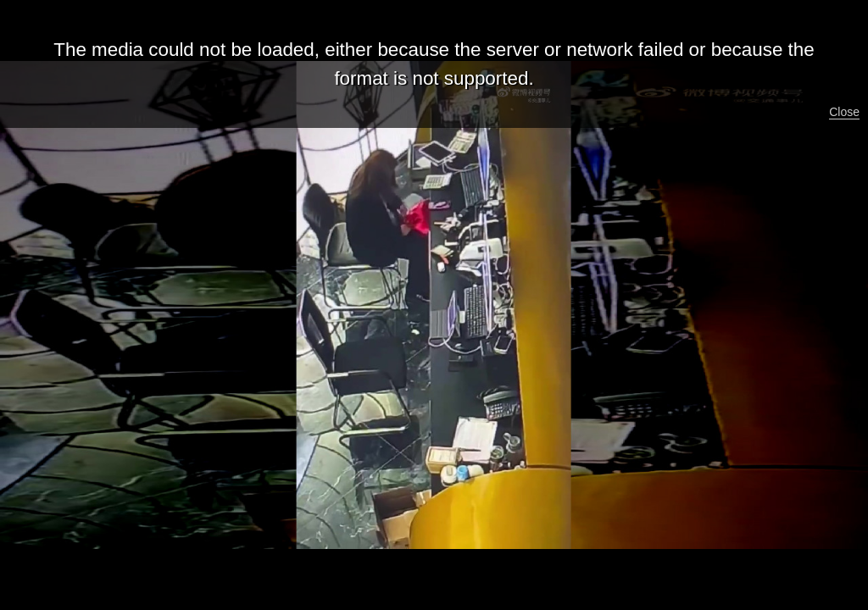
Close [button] (844, 112)
